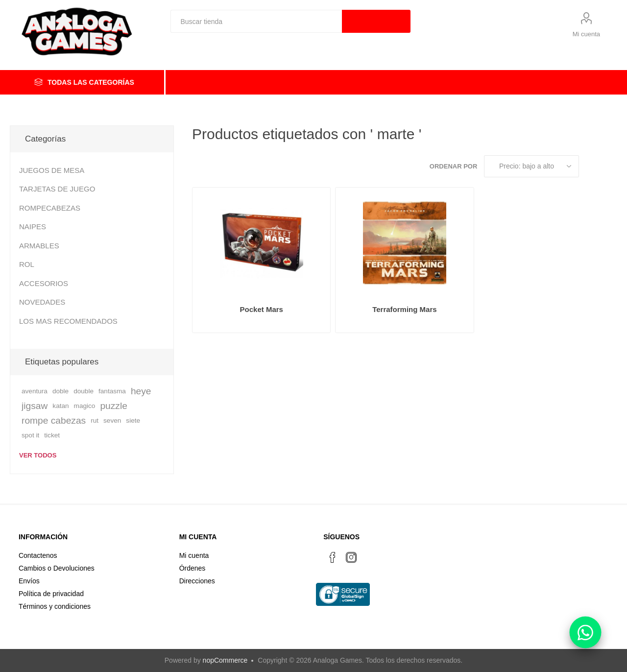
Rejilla (591, 166)
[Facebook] (333, 557)
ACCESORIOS (44, 283)
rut (95, 420)
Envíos (29, 581)
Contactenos (38, 555)
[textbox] (256, 21)
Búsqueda (376, 21)
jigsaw (35, 406)
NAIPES (33, 227)
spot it (30, 435)
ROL (27, 264)
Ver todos (38, 455)
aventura (35, 391)
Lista (610, 166)
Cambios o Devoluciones (57, 568)
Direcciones (197, 581)
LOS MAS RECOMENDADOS (68, 321)
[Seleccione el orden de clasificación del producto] (531, 166)
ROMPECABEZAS (50, 208)
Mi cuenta (586, 34)
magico (85, 406)
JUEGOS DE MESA (52, 170)
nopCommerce (225, 660)
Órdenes (193, 568)
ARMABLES (39, 246)
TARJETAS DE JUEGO (57, 189)
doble (60, 391)
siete (133, 420)
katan (60, 406)
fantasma (112, 391)
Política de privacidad (51, 594)
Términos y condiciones (55, 606)
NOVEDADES (42, 302)
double (84, 391)
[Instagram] (351, 557)
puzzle (113, 406)
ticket (52, 435)
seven (112, 420)
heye (141, 391)
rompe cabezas (54, 420)
